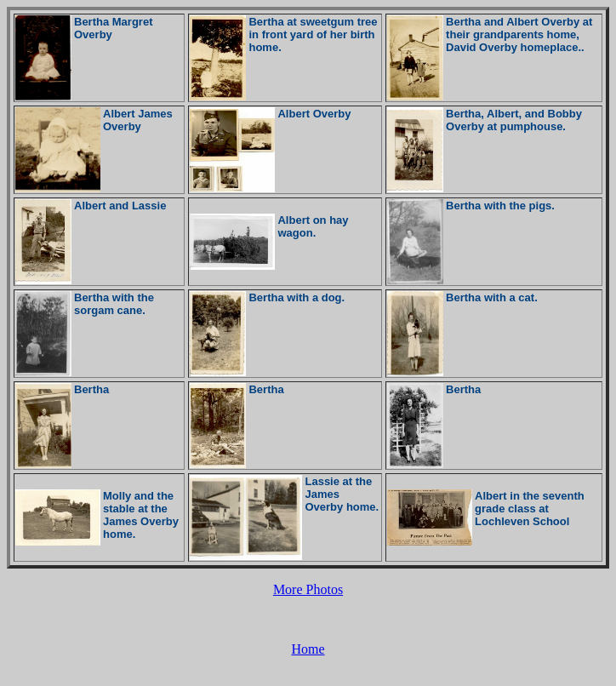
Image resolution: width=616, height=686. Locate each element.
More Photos (308, 589)
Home (308, 649)
